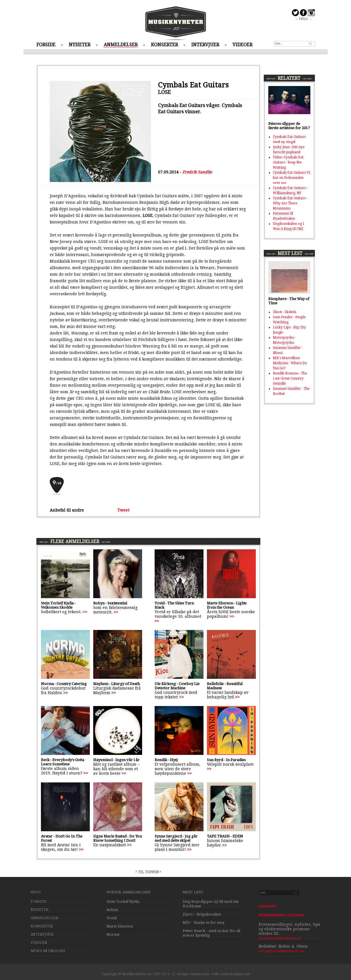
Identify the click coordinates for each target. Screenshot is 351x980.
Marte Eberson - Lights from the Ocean (227, 605)
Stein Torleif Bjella (123, 902)
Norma (113, 934)
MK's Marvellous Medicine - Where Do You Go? (290, 363)
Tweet (123, 510)
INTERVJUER (205, 45)
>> (85, 612)
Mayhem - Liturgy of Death (117, 684)
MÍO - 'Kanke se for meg (204, 923)
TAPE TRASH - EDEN (225, 836)
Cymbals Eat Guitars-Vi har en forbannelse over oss (291, 178)
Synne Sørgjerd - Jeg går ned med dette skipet (176, 838)
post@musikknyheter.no (280, 938)
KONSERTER (164, 45)
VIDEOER (242, 45)
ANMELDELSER (121, 45)
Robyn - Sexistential (110, 603)
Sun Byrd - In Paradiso (226, 760)
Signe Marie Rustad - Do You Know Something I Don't (118, 838)
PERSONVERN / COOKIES (282, 915)
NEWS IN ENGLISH (48, 951)
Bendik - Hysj (166, 760)
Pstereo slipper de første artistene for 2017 (289, 126)
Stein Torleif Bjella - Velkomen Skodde (58, 605)
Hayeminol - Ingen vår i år (116, 760)
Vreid (112, 918)
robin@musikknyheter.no (282, 951)
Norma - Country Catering (64, 684)
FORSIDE (46, 45)
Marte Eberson (120, 926)
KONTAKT (268, 906)
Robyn (112, 910)
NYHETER (80, 45)
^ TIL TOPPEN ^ (148, 872)
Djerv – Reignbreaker (202, 914)
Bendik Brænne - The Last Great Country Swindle (290, 378)
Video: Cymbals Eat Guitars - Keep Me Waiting (288, 162)
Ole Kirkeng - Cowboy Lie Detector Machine (177, 686)
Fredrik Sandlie (197, 172)
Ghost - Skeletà (284, 312)
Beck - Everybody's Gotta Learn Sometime (63, 762)
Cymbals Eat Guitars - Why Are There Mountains (290, 203)
